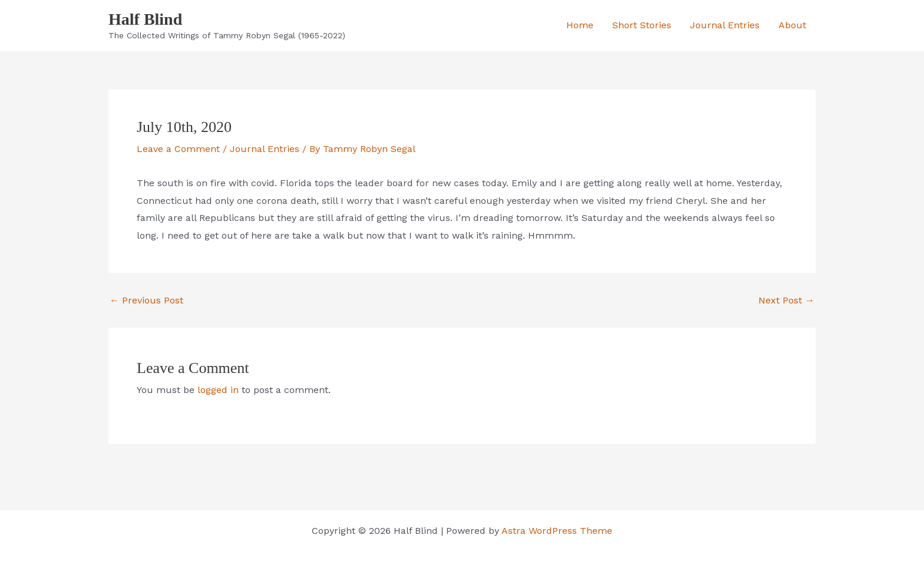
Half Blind (145, 19)
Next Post (786, 301)
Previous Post (146, 301)
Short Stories (642, 25)
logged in (218, 390)
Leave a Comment (178, 149)
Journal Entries (725, 25)
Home (580, 25)
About (792, 25)
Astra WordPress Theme (557, 531)
